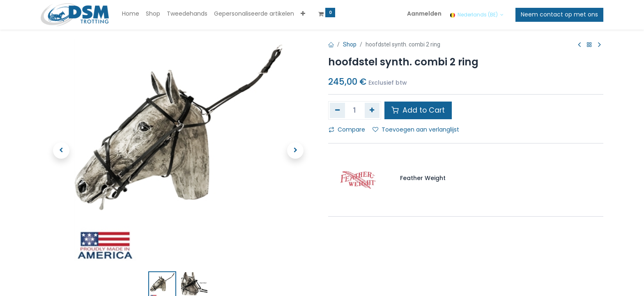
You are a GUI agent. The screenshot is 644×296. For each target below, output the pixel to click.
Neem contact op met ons (559, 14)
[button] (303, 14)
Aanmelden (424, 14)
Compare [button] (347, 129)
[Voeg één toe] (372, 110)
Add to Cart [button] (418, 110)
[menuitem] (131, 14)
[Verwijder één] (337, 110)
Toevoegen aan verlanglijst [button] (416, 129)
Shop (350, 44)
